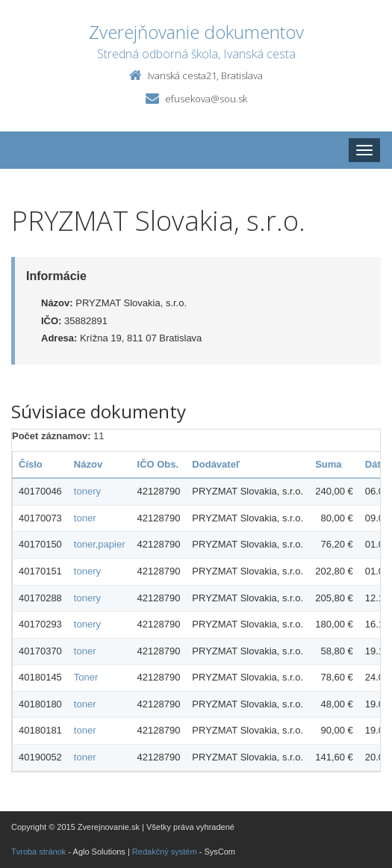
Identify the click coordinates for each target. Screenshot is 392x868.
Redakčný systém (165, 852)
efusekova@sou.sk (206, 99)
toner (85, 518)
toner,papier (100, 544)
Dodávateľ (216, 464)
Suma (328, 464)
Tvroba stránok (38, 852)
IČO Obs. (158, 464)
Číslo (31, 464)
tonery (87, 491)
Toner (86, 677)
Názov (88, 464)
